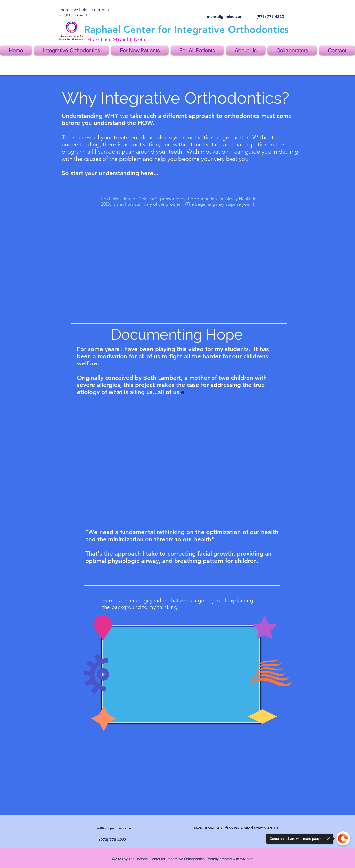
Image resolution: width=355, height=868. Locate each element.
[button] (71, 50)
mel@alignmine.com (225, 16)
